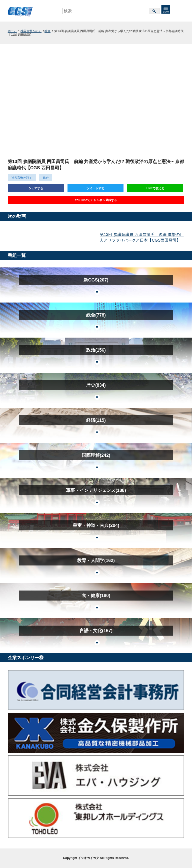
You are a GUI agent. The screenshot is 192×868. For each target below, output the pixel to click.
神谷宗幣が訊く (31, 31)
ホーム (12, 31)
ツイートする (95, 188)
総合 (47, 31)
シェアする (36, 188)
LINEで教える (155, 188)
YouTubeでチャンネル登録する (96, 200)
